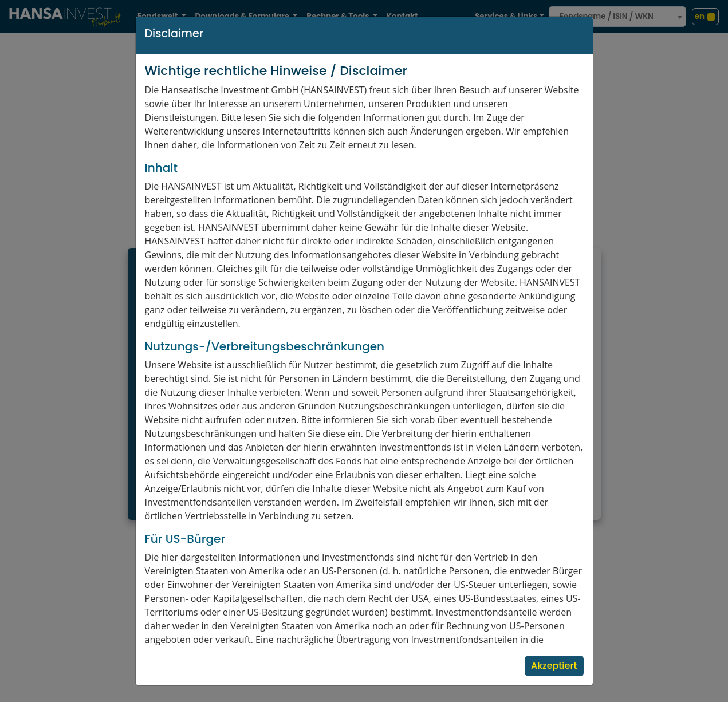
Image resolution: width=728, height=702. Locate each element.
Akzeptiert (554, 666)
